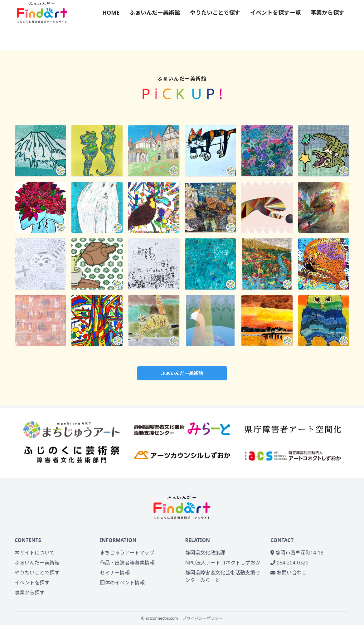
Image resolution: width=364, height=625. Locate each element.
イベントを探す (32, 583)
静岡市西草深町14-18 (297, 553)
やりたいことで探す (215, 12)
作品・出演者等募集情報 (127, 563)
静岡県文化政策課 (205, 553)
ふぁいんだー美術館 (155, 12)
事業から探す (328, 12)
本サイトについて (35, 553)
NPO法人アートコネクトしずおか (223, 563)
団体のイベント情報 (122, 583)
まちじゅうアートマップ (127, 553)
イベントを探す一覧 (275, 12)
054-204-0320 (289, 563)
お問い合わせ (289, 573)
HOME (111, 12)
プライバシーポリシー (203, 618)
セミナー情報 (115, 573)
